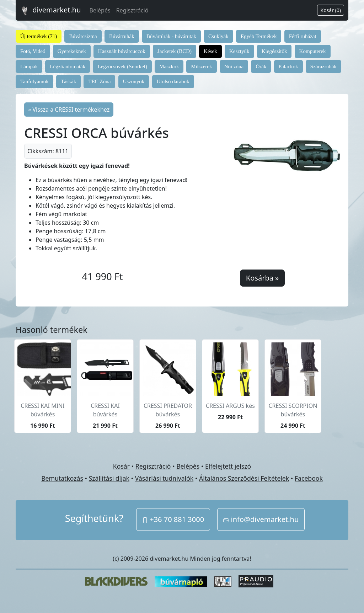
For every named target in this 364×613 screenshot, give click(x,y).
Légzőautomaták (68, 66)
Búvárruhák (122, 36)
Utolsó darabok (173, 81)
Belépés (100, 10)
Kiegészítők (274, 51)
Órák (261, 66)
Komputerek (313, 51)
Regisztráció (132, 10)
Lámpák (29, 66)
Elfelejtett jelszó (228, 466)
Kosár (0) (331, 10)
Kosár (121, 466)
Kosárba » (262, 278)
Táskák (68, 81)
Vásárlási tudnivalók (164, 478)
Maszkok (169, 66)
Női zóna (234, 66)
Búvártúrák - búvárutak (171, 36)
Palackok (288, 66)
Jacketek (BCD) (175, 51)
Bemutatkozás (62, 478)
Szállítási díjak (109, 478)
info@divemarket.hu (261, 519)
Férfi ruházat (303, 36)
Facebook (309, 478)
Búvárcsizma (83, 36)
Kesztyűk (239, 51)
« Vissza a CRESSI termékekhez (69, 110)
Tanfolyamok (34, 81)
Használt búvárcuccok (122, 51)
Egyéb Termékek (259, 36)
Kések (210, 51)
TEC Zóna (99, 81)
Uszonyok (134, 81)
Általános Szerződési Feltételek (244, 478)
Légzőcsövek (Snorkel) (122, 66)
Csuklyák (218, 36)
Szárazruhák (323, 66)
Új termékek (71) (39, 36)
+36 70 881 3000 (173, 519)
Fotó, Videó (33, 51)
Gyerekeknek (72, 51)
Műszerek (201, 66)
